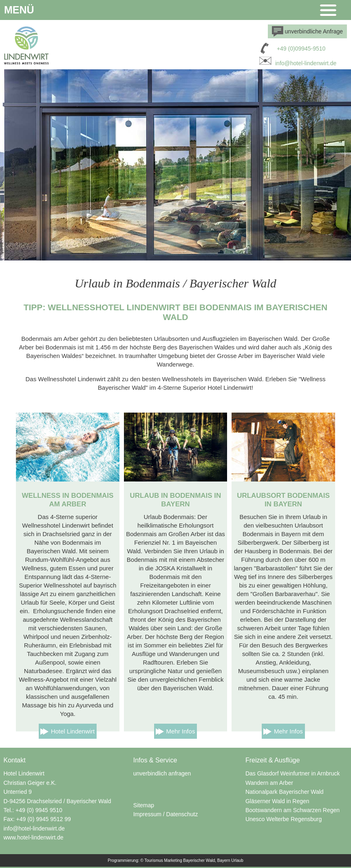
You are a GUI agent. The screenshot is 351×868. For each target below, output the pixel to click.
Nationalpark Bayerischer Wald (285, 792)
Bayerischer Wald (199, 860)
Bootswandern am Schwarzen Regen (292, 810)
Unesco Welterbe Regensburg (284, 819)
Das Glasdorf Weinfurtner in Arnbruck (293, 773)
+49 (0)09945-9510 (301, 49)
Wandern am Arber (269, 783)
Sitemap (144, 805)
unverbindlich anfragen (162, 773)
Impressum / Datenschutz (166, 814)
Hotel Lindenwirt (73, 731)
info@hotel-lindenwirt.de (297, 63)
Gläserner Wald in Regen (277, 801)
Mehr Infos (181, 731)
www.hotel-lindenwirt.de (33, 837)
